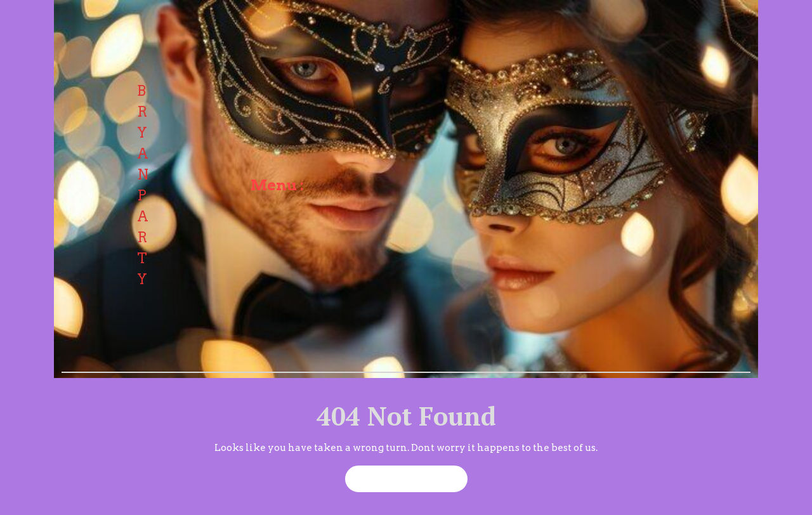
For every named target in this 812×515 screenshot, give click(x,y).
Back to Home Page (401, 475)
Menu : (277, 185)
